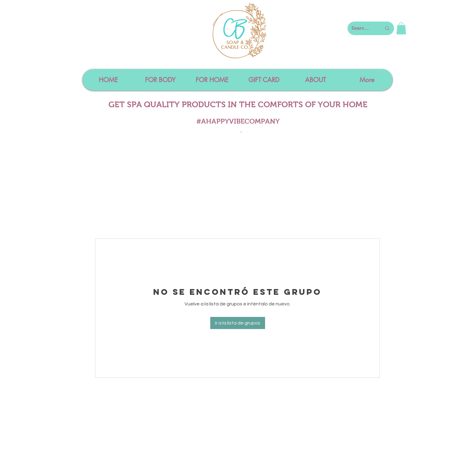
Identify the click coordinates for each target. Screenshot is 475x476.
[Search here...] (362, 28)
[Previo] (95, 126)
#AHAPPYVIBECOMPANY (238, 121)
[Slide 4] (241, 132)
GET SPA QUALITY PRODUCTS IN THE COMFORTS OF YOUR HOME (238, 105)
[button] (401, 28)
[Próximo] (381, 126)
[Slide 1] (234, 132)
